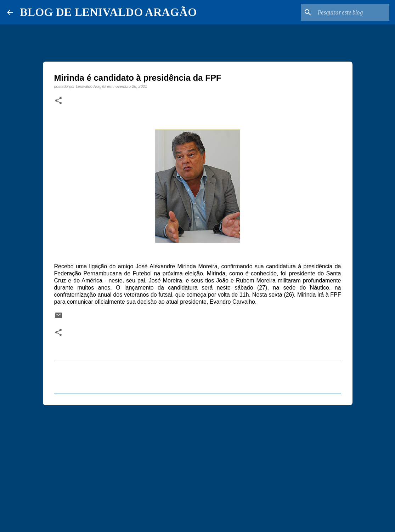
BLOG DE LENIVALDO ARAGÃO (108, 12)
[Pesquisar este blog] (352, 12)
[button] (58, 101)
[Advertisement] (198, 465)
